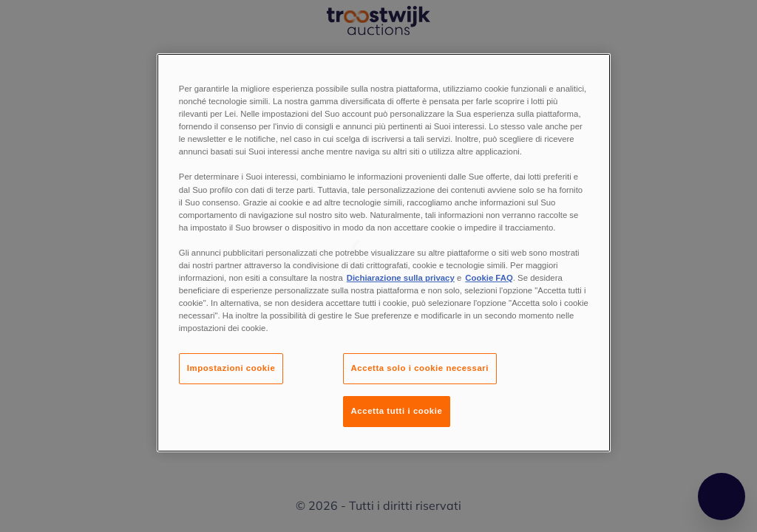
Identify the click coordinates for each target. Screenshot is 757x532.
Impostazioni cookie (231, 368)
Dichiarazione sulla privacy (401, 278)
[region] (384, 253)
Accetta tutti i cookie (397, 411)
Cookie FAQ (489, 278)
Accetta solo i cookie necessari (420, 368)
